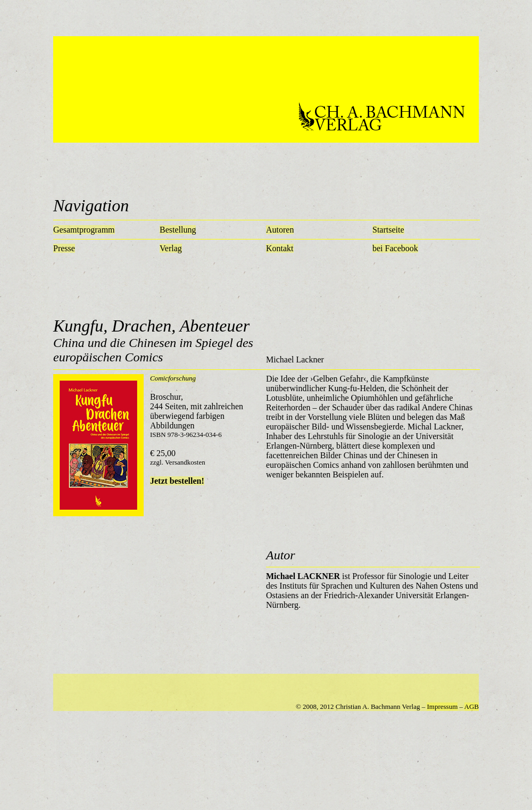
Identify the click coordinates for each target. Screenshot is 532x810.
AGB (472, 706)
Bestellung (178, 230)
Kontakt (280, 248)
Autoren (280, 230)
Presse (64, 248)
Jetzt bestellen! (177, 481)
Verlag (171, 248)
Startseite (388, 230)
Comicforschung (173, 378)
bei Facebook (395, 248)
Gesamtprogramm (84, 230)
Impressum (442, 706)
